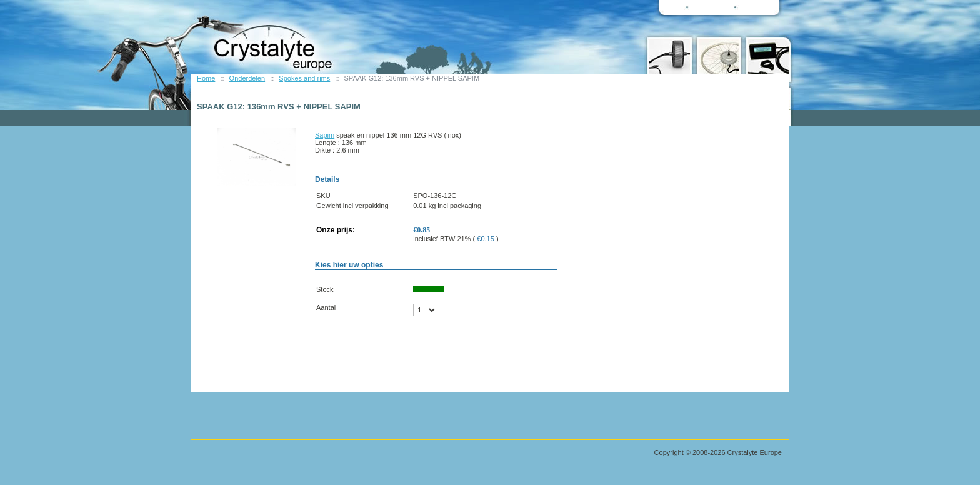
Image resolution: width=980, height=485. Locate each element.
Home (206, 78)
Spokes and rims (304, 78)
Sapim (325, 135)
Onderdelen (247, 78)
